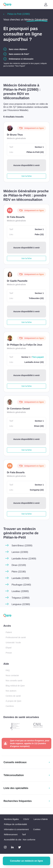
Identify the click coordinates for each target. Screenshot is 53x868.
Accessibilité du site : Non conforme (20, 840)
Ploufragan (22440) (21, 585)
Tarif (24, 835)
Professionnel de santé (16, 637)
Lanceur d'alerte (41, 819)
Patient (9, 632)
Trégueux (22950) (21, 598)
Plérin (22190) (19, 572)
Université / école (13, 643)
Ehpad (8, 648)
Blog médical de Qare (15, 686)
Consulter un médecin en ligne (26, 861)
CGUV (26, 819)
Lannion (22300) (20, 552)
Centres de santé (13, 696)
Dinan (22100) (19, 565)
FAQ (8, 670)
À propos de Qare (13, 701)
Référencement (11, 835)
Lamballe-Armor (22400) (24, 559)
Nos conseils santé (14, 681)
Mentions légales (11, 819)
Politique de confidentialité (15, 824)
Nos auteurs (11, 691)
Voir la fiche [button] (26, 176)
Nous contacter (12, 675)
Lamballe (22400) (20, 578)
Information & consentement (16, 829)
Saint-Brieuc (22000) (22, 546)
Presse (9, 653)
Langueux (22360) (21, 604)
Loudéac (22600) (20, 591)
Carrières (10, 706)
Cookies (37, 829)
